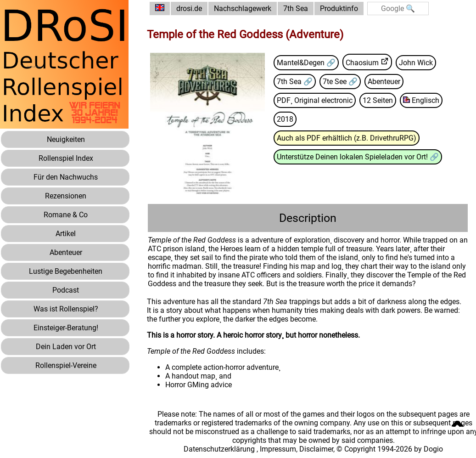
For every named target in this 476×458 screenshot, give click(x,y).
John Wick (416, 63)
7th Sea (296, 8)
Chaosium (362, 63)
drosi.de (189, 8)
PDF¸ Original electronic (315, 100)
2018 (285, 119)
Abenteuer (384, 82)
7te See (336, 82)
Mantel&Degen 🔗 (306, 63)
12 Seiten (378, 100)
